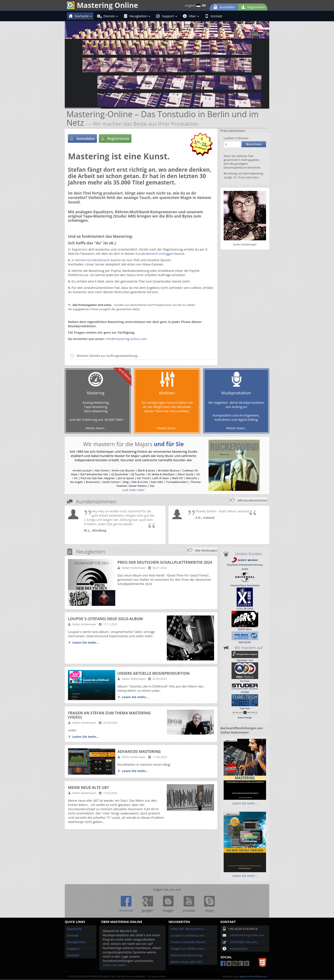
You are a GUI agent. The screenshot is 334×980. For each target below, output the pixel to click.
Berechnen (254, 144)
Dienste (108, 16)
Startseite (80, 16)
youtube (189, 904)
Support (166, 16)
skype (209, 904)
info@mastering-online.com (126, 339)
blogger (168, 904)
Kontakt (214, 16)
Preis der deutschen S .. (189, 929)
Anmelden (223, 7)
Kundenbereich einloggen (155, 254)
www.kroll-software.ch (253, 976)
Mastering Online (102, 5)
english (196, 5)
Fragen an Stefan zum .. (189, 948)
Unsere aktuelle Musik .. (189, 942)
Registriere (80, 249)
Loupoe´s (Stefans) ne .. (188, 935)
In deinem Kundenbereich (91, 260)
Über (191, 16)
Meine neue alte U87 (186, 962)
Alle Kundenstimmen (253, 500)
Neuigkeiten (137, 16)
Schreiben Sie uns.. (244, 942)
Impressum (239, 948)
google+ (148, 904)
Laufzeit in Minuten (236, 138)
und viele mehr (133, 490)
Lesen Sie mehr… (86, 642)
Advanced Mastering (186, 955)
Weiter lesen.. (96, 428)
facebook (126, 904)
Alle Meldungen (206, 550)
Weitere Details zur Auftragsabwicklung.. (104, 356)
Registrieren (252, 7)
